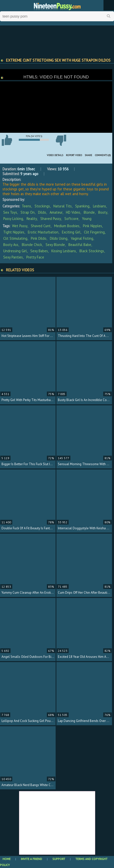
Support (59, 859)
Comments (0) (103, 155)
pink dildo (39, 238)
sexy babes (39, 251)
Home (7, 859)
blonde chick (32, 245)
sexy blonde (55, 245)
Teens (26, 206)
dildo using (59, 238)
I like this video (7, 140)
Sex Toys (10, 212)
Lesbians (99, 206)
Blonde (89, 212)
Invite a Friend (31, 859)
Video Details (55, 155)
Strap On (28, 212)
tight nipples (14, 232)
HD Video (73, 212)
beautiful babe (80, 245)
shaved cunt (41, 226)
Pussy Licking (13, 219)
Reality (32, 219)
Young (87, 219)
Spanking (82, 206)
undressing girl (15, 251)
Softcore (71, 219)
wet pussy (20, 226)
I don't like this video (61, 140)
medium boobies (67, 226)
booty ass (11, 245)
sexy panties (13, 257)
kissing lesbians (64, 251)
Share (88, 155)
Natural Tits (63, 206)
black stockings (92, 251)
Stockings (42, 206)
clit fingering (94, 232)
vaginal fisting (82, 238)
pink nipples (92, 226)
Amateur (56, 212)
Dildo (42, 212)
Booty (103, 212)
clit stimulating (15, 238)
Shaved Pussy (51, 219)
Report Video (74, 155)
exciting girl (71, 232)
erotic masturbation (43, 232)
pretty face (35, 257)
